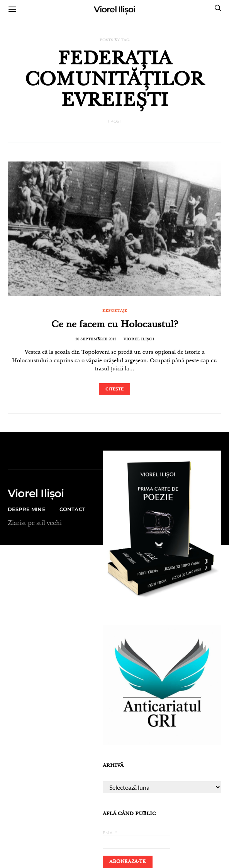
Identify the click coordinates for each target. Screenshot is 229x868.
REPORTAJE (115, 311)
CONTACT (72, 509)
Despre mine (27, 509)
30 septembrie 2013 (96, 340)
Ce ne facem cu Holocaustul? (115, 325)
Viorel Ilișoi (114, 9)
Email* (137, 839)
